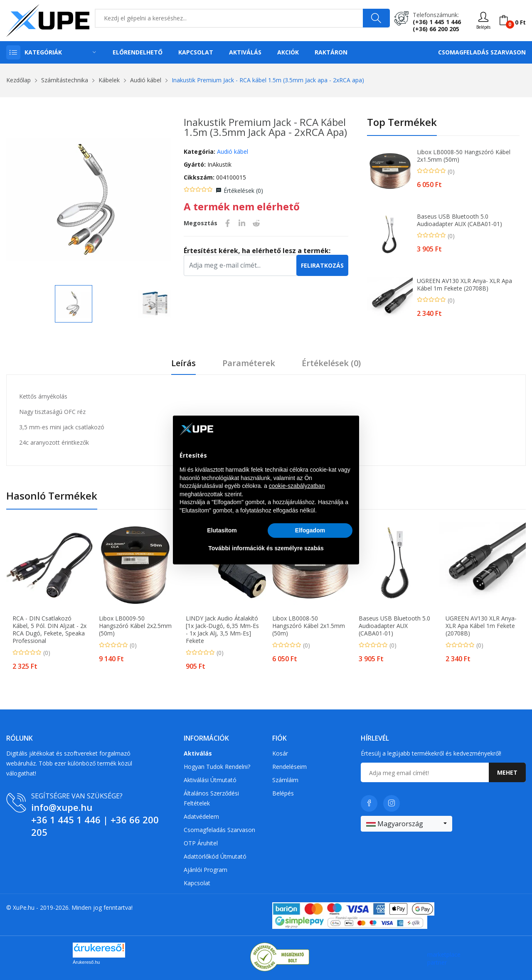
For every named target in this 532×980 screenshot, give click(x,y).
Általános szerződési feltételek (211, 798)
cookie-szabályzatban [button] (297, 486)
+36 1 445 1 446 (66, 820)
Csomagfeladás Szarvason (482, 52)
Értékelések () (243, 191)
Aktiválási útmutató (210, 780)
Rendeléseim (289, 767)
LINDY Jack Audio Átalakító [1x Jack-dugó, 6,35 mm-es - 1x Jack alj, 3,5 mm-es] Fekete (222, 630)
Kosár (280, 753)
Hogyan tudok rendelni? (217, 767)
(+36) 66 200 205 (436, 29)
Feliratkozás (322, 265)
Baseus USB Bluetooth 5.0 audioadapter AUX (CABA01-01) (459, 220)
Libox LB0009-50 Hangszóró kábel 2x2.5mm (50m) (135, 626)
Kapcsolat (196, 52)
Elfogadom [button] (310, 530)
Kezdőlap (18, 80)
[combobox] (406, 824)
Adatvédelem (201, 816)
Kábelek (109, 80)
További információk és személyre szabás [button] (266, 548)
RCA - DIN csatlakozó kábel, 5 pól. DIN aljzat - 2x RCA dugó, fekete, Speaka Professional (49, 630)
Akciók (288, 52)
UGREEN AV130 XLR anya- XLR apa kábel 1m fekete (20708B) (464, 285)
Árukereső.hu (86, 962)
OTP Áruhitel (201, 843)
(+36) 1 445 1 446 (437, 22)
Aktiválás (245, 52)
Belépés (283, 793)
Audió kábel (146, 80)
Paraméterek (249, 363)
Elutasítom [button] (222, 530)
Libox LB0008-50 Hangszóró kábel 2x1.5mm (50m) (464, 156)
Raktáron (331, 52)
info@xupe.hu (62, 807)
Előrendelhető (138, 52)
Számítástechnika (65, 80)
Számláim (285, 780)
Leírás (183, 363)
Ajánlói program (206, 870)
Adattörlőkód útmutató (215, 856)
